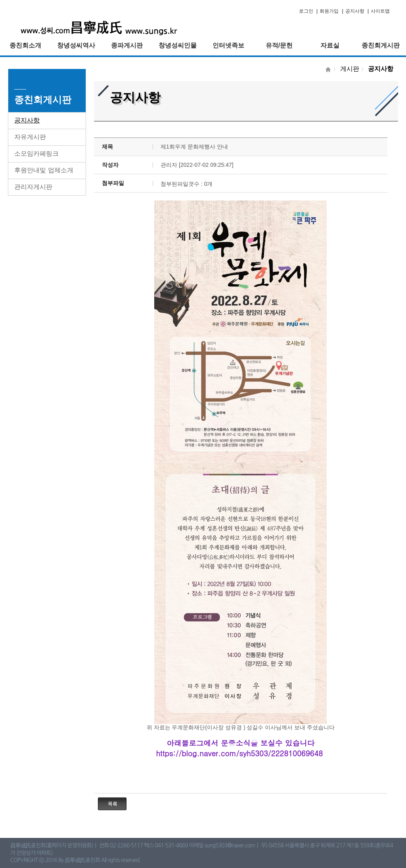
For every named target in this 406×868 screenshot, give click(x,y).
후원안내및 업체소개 (44, 170)
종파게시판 (127, 45)
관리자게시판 (33, 187)
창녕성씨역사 (76, 45)
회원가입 (329, 11)
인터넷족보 (228, 45)
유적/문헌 (279, 45)
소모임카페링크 (36, 154)
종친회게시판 (381, 45)
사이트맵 (380, 11)
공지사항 (355, 11)
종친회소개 (25, 45)
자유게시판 (30, 137)
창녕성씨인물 (178, 45)
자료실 (330, 45)
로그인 (306, 11)
